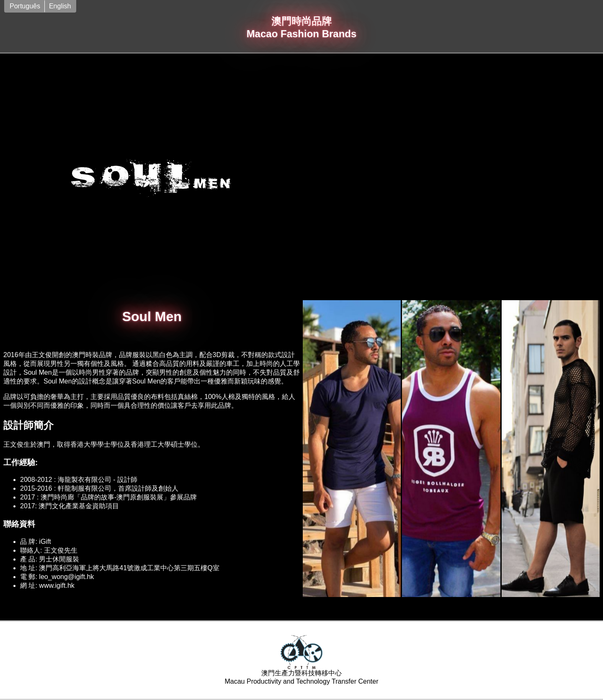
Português (25, 6)
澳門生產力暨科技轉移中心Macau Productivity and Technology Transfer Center (301, 660)
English (60, 6)
